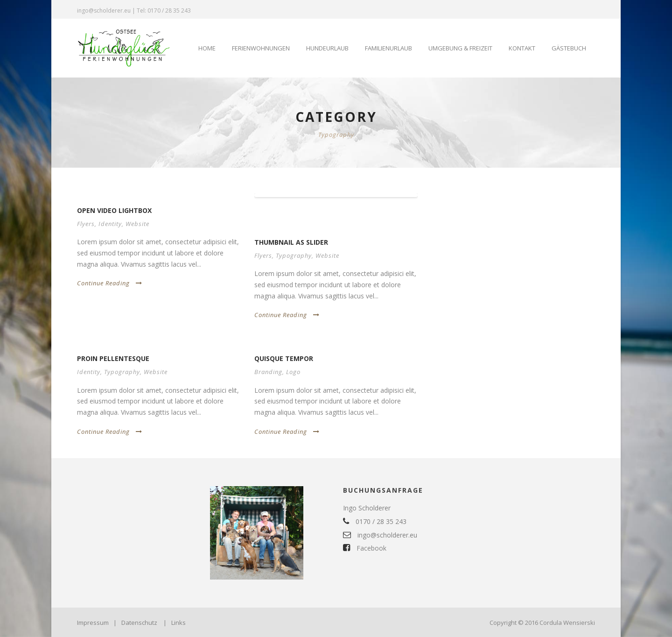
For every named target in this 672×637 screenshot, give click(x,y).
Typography (294, 255)
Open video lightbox (114, 210)
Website (137, 224)
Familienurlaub (388, 48)
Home (207, 48)
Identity (110, 224)
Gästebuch (569, 48)
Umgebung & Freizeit (460, 48)
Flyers (86, 224)
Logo (293, 372)
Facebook (365, 548)
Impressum (93, 623)
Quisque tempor (284, 358)
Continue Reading (110, 283)
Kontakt (522, 48)
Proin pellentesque (113, 358)
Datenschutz (139, 623)
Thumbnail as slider (291, 242)
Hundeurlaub (327, 48)
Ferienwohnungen (261, 48)
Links (178, 623)
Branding (268, 372)
